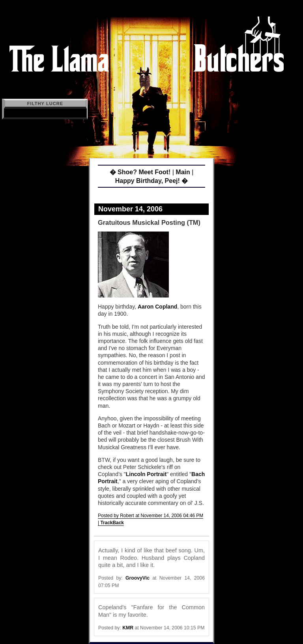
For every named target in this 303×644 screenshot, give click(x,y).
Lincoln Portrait (146, 474)
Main (183, 172)
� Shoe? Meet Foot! (140, 172)
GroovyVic (137, 578)
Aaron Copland (157, 307)
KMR (128, 628)
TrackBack (112, 523)
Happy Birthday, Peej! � (152, 181)
